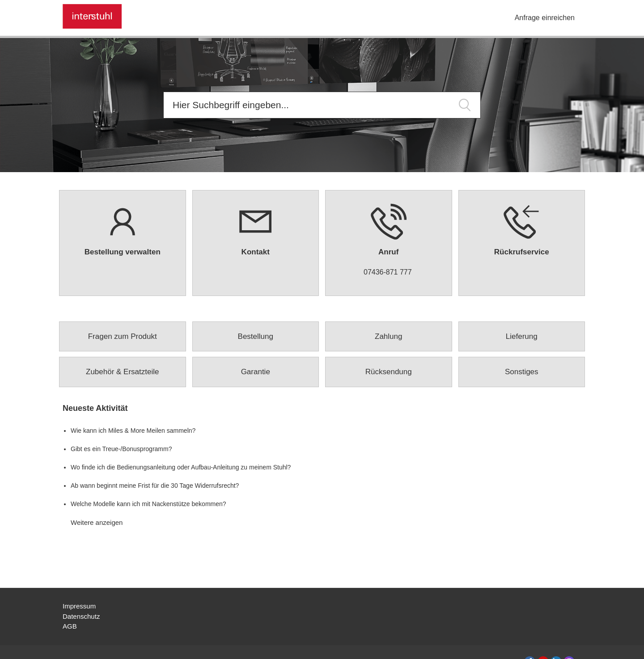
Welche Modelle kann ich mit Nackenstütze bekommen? (148, 504)
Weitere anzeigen (97, 522)
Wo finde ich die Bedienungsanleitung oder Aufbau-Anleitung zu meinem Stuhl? (181, 467)
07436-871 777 (388, 272)
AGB (70, 626)
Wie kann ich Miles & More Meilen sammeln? (133, 431)
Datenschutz (81, 616)
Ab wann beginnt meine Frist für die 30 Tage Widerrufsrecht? (155, 486)
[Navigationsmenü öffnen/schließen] (504, 18)
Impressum (79, 606)
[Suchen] (322, 105)
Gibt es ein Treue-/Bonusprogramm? (121, 449)
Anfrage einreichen (545, 18)
